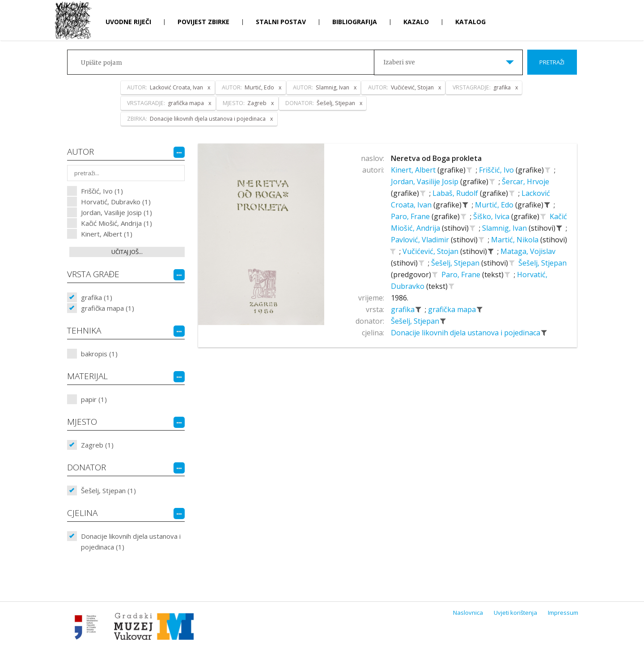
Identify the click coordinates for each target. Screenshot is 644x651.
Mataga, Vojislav (528, 251)
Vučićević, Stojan (431, 251)
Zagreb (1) (97, 445)
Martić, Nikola (516, 240)
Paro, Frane (411, 216)
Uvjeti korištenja (515, 613)
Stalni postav (281, 22)
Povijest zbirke (203, 22)
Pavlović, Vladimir (421, 240)
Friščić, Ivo (497, 170)
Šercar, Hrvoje (525, 182)
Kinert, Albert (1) (107, 234)
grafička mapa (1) (108, 308)
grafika (404, 309)
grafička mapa (453, 309)
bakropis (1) (99, 354)
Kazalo (416, 22)
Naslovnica (468, 613)
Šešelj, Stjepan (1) (108, 490)
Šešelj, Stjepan (456, 263)
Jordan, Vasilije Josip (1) (117, 212)
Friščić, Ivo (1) (102, 191)
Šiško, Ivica (492, 216)
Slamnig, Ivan (505, 228)
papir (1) (94, 399)
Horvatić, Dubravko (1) (116, 202)
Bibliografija (355, 22)
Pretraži (552, 62)
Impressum (563, 613)
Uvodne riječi (128, 22)
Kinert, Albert (414, 170)
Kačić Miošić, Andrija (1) (117, 223)
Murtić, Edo (495, 205)
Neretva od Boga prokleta (436, 158)
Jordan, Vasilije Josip (426, 182)
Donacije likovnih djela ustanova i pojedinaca (466, 333)
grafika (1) (97, 297)
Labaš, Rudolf (456, 193)
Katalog (470, 22)
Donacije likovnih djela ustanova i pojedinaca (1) (131, 541)
